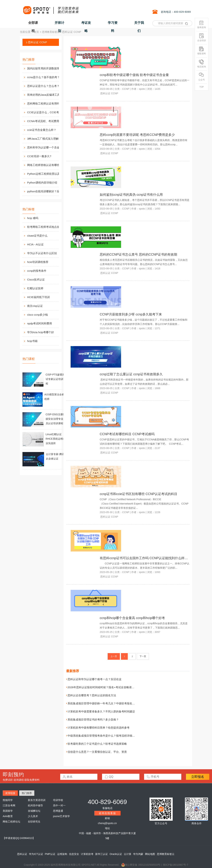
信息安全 (74, 854)
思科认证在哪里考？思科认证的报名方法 (92, 695)
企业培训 (202, 38)
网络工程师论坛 (11, 822)
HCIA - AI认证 (35, 244)
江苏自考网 (9, 805)
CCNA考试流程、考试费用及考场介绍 (47, 121)
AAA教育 (8, 816)
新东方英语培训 (37, 800)
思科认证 (22, 854)
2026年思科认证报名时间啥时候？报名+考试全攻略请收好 (102, 687)
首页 (36, 32)
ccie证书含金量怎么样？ (42, 130)
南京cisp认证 (35, 306)
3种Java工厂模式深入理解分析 (46, 139)
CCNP (126, 89)
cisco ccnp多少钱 (37, 315)
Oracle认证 (116, 854)
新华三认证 (102, 854)
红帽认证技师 (35, 288)
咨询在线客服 (107, 813)
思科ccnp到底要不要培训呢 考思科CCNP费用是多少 (137, 135)
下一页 (143, 656)
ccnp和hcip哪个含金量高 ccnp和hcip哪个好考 (132, 618)
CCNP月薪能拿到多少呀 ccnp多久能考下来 (131, 314)
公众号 (202, 77)
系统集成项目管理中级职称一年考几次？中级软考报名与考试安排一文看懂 (112, 703)
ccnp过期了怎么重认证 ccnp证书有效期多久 (131, 374)
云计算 (128, 854)
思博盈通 (58, 811)
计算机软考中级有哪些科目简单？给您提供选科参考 (99, 728)
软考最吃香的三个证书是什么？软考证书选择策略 (97, 744)
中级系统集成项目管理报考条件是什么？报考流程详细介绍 (103, 736)
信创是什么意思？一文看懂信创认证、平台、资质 (97, 752)
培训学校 (58, 800)
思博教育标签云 (51, 32)
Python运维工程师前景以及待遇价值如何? (47, 174)
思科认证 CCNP (37, 42)
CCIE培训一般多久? (39, 156)
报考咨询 (202, 24)
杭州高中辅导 (35, 805)
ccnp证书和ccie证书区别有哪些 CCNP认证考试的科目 (139, 494)
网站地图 (150, 854)
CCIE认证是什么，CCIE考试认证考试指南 (47, 112)
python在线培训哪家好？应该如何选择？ (47, 191)
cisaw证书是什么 (37, 236)
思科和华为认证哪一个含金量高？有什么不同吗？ (47, 147)
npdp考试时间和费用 (40, 323)
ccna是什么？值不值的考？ (43, 77)
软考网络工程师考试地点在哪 (45, 227)
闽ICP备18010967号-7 (176, 865)
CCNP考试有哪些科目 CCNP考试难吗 (127, 434)
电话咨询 (202, 64)
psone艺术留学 (61, 816)
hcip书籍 (32, 341)
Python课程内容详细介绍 (42, 183)
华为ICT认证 (36, 854)
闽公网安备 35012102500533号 (141, 865)
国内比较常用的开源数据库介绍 (46, 68)
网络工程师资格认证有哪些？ (45, 165)
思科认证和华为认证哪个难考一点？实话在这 (95, 679)
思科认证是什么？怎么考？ (43, 86)
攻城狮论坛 (34, 811)
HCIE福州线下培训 (38, 297)
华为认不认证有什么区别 (42, 253)
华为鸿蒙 (138, 854)
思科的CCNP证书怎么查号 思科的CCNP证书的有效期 (138, 255)
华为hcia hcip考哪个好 (41, 332)
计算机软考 (87, 854)
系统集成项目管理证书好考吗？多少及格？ (93, 720)
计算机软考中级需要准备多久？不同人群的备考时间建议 (101, 711)
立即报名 (198, 777)
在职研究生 (34, 822)
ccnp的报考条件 (37, 271)
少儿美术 (33, 816)
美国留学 (8, 811)
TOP (202, 87)
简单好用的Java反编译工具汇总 (46, 95)
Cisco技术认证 (36, 280)
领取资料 (202, 51)
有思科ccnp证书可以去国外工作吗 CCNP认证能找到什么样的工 (145, 558)
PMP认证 (50, 854)
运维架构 (62, 854)
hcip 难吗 (33, 218)
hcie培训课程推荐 (38, 262)
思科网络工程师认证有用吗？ (45, 104)
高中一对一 (59, 805)
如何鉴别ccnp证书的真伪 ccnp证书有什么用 (131, 195)
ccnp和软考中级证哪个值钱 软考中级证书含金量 (134, 75)
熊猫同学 (8, 800)
